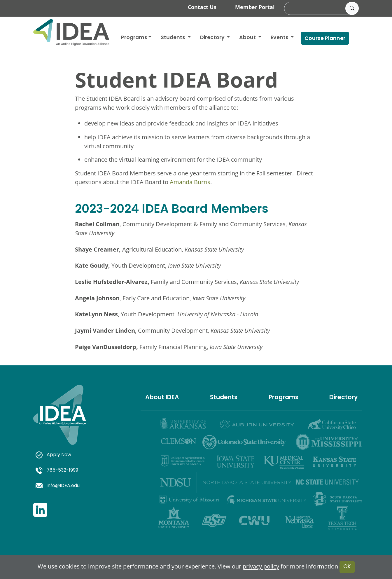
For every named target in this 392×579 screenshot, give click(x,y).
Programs (134, 38)
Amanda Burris (190, 182)
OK (347, 567)
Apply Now (53, 455)
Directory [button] (213, 38)
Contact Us (202, 7)
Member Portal (255, 7)
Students (174, 38)
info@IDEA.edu (58, 486)
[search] (321, 8)
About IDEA (162, 398)
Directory (343, 398)
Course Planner (325, 39)
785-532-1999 (57, 470)
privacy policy (261, 567)
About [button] (248, 38)
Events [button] (280, 38)
